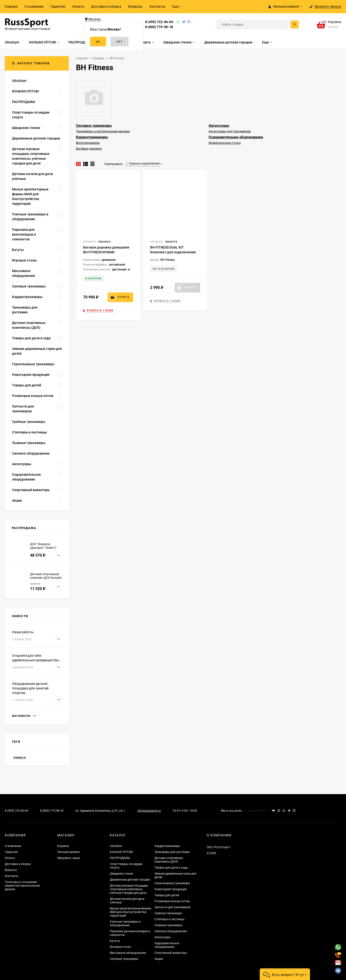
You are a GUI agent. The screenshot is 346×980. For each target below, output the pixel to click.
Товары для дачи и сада (171, 868)
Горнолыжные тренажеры (172, 883)
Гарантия (58, 6)
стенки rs (19, 757)
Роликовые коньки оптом (172, 901)
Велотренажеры (88, 143)
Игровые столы (120, 947)
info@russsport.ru (149, 811)
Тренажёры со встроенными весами (103, 131)
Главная (11, 6)
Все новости (24, 716)
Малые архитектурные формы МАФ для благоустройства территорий (130, 912)
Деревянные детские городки (130, 880)
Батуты (115, 941)
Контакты (157, 6)
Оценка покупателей (143, 164)
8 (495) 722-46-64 (159, 22)
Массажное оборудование (128, 953)
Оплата (78, 6)
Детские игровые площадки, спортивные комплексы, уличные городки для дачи (129, 889)
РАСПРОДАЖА (120, 858)
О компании (34, 6)
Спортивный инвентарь (171, 953)
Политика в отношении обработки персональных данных (22, 886)
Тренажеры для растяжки (172, 852)
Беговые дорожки (89, 149)
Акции (159, 959)
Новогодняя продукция (171, 889)
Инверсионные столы (225, 143)
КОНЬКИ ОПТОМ (121, 852)
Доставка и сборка (106, 6)
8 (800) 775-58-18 (159, 27)
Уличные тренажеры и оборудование (125, 923)
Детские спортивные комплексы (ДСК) (169, 860)
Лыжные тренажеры (168, 925)
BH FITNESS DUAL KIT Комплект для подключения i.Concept (173, 252)
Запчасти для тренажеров (173, 907)
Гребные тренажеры (168, 913)
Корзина (63, 846)
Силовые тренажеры (94, 126)
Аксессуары (219, 126)
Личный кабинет (69, 852)
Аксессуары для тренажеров (230, 131)
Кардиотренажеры (92, 137)
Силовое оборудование (171, 931)
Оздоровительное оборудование (236, 137)
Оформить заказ (69, 858)
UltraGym (116, 846)
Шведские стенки (121, 874)
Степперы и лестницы (169, 919)
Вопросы (135, 6)
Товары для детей (167, 895)
